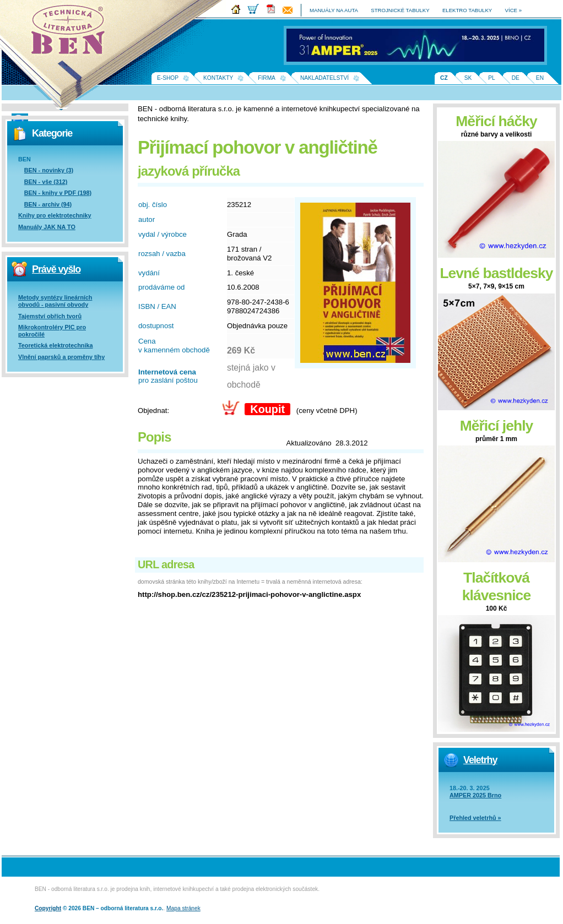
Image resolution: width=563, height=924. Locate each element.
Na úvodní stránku (72, 33)
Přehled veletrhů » (475, 818)
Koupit (267, 409)
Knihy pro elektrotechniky (55, 215)
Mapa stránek (183, 908)
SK (468, 78)
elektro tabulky (467, 10)
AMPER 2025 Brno (475, 795)
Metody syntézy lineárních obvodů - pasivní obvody (55, 301)
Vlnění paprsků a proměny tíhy (61, 357)
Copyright (48, 908)
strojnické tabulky (400, 10)
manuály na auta (334, 10)
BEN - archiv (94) (48, 204)
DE (516, 78)
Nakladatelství (324, 78)
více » (513, 10)
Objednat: (153, 411)
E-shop (168, 78)
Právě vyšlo (56, 269)
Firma (267, 78)
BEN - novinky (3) (49, 170)
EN (540, 78)
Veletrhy (480, 760)
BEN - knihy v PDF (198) (58, 193)
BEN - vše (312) (46, 182)
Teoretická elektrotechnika (55, 345)
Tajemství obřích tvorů (50, 316)
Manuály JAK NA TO (47, 227)
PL (491, 78)
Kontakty (218, 78)
